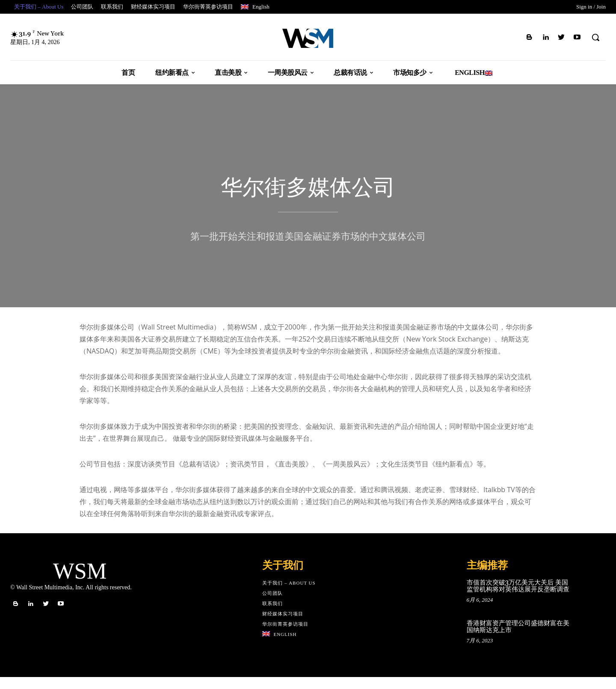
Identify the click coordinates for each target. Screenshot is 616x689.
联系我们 (272, 615)
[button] (595, 37)
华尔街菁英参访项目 (285, 636)
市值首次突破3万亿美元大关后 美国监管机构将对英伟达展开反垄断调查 (518, 598)
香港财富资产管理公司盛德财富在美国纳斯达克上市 (518, 639)
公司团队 (272, 605)
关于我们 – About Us (289, 595)
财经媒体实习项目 (283, 626)
